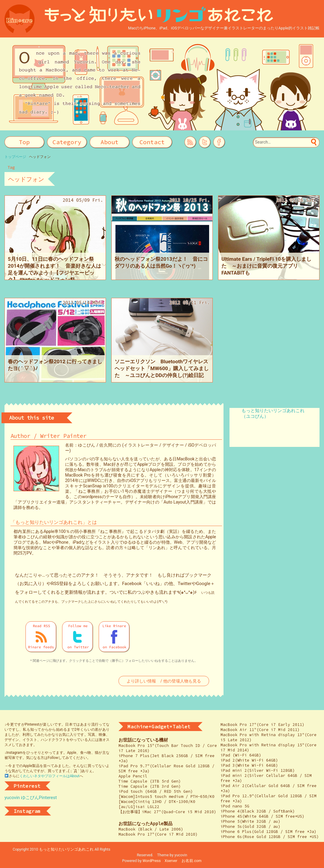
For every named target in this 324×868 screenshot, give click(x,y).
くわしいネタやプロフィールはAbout (49, 776)
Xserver (171, 861)
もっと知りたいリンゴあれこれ (66, 849)
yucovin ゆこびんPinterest (31, 798)
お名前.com (192, 861)
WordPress (152, 861)
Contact (152, 142)
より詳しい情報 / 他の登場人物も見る (164, 681)
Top (24, 142)
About (109, 142)
